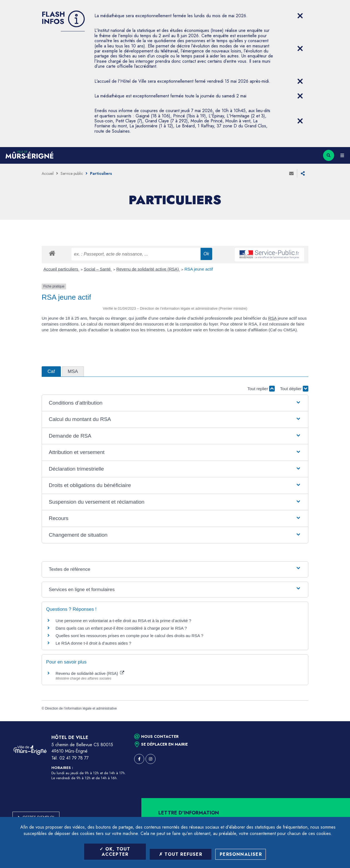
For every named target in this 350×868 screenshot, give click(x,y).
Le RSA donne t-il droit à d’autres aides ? (93, 643)
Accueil (48, 173)
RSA (272, 318)
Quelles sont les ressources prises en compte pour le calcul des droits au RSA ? (129, 636)
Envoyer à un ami (291, 173)
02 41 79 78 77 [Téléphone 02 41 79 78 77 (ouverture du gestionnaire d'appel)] (74, 758)
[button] (175, 403)
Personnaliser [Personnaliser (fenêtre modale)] (241, 854)
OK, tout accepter (115, 852)
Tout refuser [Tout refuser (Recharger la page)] (181, 854)
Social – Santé (98, 269)
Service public (72, 173)
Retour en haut (336, 721)
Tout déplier (294, 389)
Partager (303, 173)
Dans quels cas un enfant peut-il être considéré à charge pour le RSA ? (121, 628)
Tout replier (261, 389)
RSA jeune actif (199, 269)
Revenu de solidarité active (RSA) (148, 269)
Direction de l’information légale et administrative (81, 708)
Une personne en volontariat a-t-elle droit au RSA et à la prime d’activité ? (123, 621)
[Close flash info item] (300, 16)
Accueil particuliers (62, 269)
